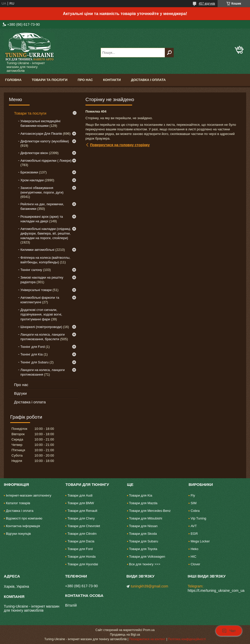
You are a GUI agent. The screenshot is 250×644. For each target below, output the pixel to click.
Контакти (112, 80)
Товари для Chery (81, 518)
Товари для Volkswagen (147, 557)
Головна (13, 80)
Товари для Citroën (82, 534)
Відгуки (20, 393)
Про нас (85, 80)
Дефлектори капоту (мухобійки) (45, 141)
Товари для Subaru (144, 541)
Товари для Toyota (143, 549)
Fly (193, 495)
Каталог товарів (18, 503)
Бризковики (29, 172)
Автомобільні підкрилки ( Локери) (46, 161)
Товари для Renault (82, 511)
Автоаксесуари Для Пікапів (41, 134)
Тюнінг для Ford (33, 347)
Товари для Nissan (143, 526)
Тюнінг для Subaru (34, 362)
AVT (194, 526)
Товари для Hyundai (83, 564)
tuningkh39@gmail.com (150, 586)
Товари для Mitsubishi (146, 518)
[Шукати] (169, 53)
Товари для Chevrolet (84, 526)
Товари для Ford (80, 549)
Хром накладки (32, 180)
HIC (193, 557)
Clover (195, 564)
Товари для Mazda (143, 503)
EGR (194, 534)
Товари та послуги (49, 80)
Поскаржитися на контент (147, 639)
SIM (193, 503)
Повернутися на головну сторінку (120, 145)
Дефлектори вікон (34, 153)
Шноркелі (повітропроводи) (41, 327)
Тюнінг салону (31, 270)
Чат (229, 631)
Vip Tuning (198, 518)
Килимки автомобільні (37, 250)
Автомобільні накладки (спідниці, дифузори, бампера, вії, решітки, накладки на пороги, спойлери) (46, 233)
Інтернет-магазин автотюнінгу (29, 495)
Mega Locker (200, 541)
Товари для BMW (81, 503)
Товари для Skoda (143, 534)
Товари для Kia (141, 495)
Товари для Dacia (81, 541)
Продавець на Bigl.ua (125, 635)
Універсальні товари (36, 290)
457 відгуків (207, 4)
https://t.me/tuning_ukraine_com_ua (216, 591)
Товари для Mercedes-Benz (150, 511)
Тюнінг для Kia (32, 354)
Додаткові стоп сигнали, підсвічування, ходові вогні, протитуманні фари (41, 314)
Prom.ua (149, 630)
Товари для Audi (80, 495)
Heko (194, 549)
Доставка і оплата (148, 80)
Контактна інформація (23, 526)
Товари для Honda (81, 557)
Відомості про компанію (24, 518)
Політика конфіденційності (187, 639)
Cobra (195, 511)
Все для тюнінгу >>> (145, 564)
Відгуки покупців (18, 534)
